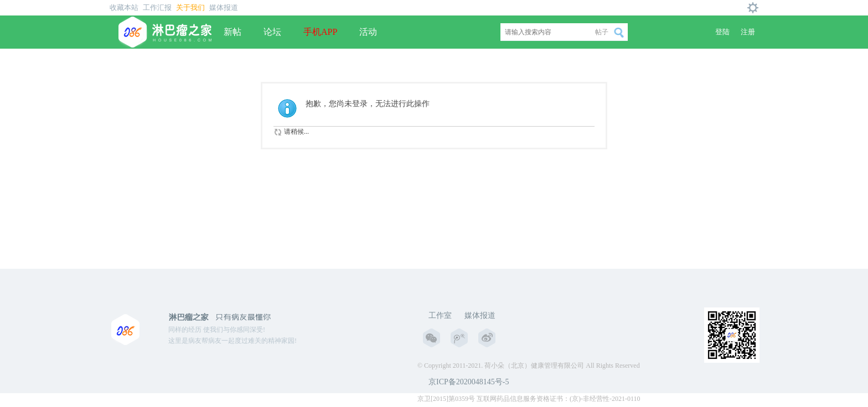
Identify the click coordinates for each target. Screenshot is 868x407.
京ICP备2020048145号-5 (469, 382)
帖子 (602, 32)
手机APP (320, 32)
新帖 (232, 32)
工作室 (440, 315)
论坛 (272, 32)
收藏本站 (124, 7)
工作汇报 (157, 7)
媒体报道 (224, 7)
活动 (368, 32)
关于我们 (190, 7)
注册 (748, 32)
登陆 (722, 32)
